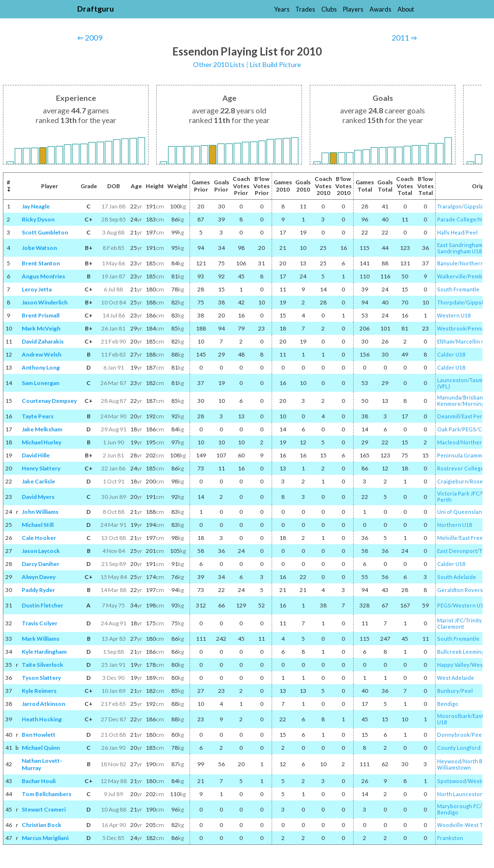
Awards (380, 9)
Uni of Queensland (461, 512)
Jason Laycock (41, 551)
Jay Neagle (36, 206)
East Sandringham (460, 245)
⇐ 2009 (90, 37)
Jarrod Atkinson (43, 704)
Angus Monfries (43, 276)
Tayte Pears (38, 416)
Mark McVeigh (41, 328)
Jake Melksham (42, 429)
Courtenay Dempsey (49, 401)
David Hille (36, 455)
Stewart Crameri (44, 809)
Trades (305, 9)
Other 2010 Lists (219, 64)
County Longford (459, 748)
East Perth (475, 416)
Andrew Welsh (41, 354)
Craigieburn (453, 481)
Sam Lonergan (41, 383)
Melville (447, 538)
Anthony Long (41, 367)
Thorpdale (451, 302)
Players (353, 9)
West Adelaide (456, 678)
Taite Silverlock (42, 665)
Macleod (448, 442)
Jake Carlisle (38, 481)
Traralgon (449, 206)
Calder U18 (451, 354)
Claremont (451, 627)
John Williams (40, 512)
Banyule (447, 263)
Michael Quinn (41, 748)
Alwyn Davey (39, 577)
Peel (472, 232)
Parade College (457, 219)
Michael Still (38, 525)
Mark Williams (41, 639)
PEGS (469, 429)
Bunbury (448, 691)
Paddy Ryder (38, 590)
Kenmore (449, 404)
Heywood (449, 761)
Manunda (449, 397)
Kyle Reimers (39, 691)
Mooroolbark (454, 716)
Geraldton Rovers (460, 590)
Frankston (450, 838)
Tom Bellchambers (47, 794)
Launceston (452, 380)
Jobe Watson (39, 248)
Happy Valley (453, 665)
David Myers (38, 497)
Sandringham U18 (459, 251)
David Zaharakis (43, 341)
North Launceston (460, 794)
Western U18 (454, 315)
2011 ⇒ (404, 37)
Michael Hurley (41, 442)
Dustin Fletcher (42, 605)
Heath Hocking (42, 719)
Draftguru (96, 8)
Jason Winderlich (45, 302)
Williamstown (454, 767)
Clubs (329, 9)
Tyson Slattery (41, 678)
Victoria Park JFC (458, 493)
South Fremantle (458, 289)
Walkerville (452, 276)
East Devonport (457, 551)
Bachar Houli (39, 781)
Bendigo (448, 704)
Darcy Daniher (41, 564)
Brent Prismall (41, 315)
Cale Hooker (39, 538)
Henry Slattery (41, 468)
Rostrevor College (460, 468)
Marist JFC (450, 620)
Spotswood (452, 781)
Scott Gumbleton (45, 232)
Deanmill (448, 416)
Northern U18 (454, 525)
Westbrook (452, 328)
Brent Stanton (41, 263)
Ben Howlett (39, 735)
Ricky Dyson (38, 219)
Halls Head (451, 232)
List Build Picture (275, 64)
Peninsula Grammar (462, 455)
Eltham (446, 341)
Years (282, 9)
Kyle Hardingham (44, 652)
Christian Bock (41, 825)
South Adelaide (457, 577)
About (406, 9)
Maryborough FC (459, 806)
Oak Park (449, 429)
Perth (444, 500)
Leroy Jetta (37, 289)
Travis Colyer (40, 623)
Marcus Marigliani (45, 838)
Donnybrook (453, 735)
